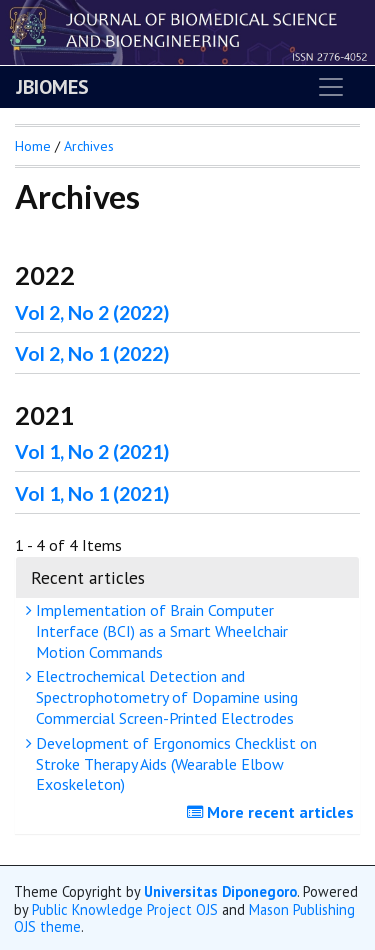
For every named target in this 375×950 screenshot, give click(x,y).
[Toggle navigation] (331, 87)
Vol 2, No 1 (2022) (92, 353)
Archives (89, 146)
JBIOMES (52, 87)
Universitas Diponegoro (220, 891)
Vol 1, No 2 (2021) (92, 451)
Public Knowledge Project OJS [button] (125, 909)
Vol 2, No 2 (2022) (92, 312)
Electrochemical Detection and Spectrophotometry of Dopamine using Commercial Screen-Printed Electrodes (164, 697)
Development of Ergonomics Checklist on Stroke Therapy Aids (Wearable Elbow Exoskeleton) (174, 764)
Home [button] (33, 146)
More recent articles (273, 812)
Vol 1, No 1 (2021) (92, 493)
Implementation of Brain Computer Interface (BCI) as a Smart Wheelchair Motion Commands (159, 631)
